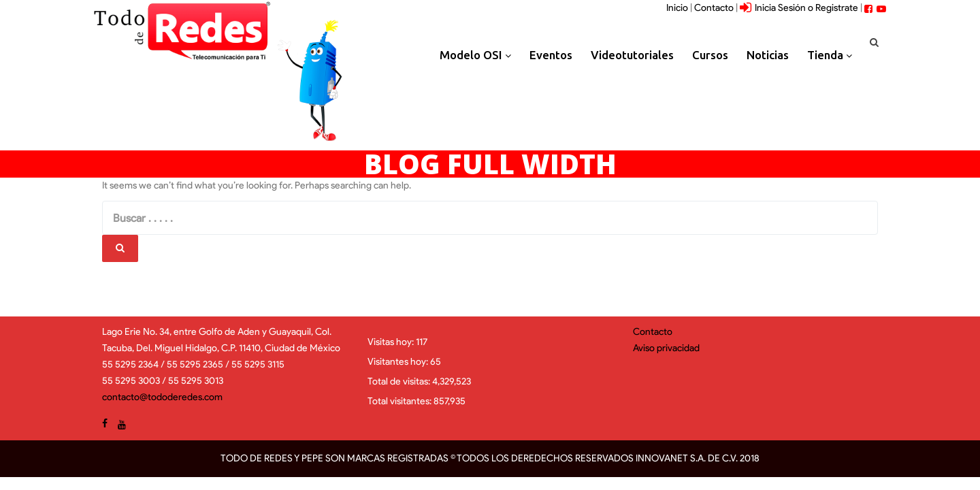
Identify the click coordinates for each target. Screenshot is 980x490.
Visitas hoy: (392, 342)
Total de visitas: (400, 381)
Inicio (677, 8)
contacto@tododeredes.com (162, 397)
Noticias (768, 55)
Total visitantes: (401, 401)
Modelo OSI (475, 55)
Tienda (830, 55)
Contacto (714, 8)
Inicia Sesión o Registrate (799, 8)
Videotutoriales (632, 55)
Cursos (710, 55)
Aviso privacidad (666, 348)
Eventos (551, 55)
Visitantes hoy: (399, 362)
